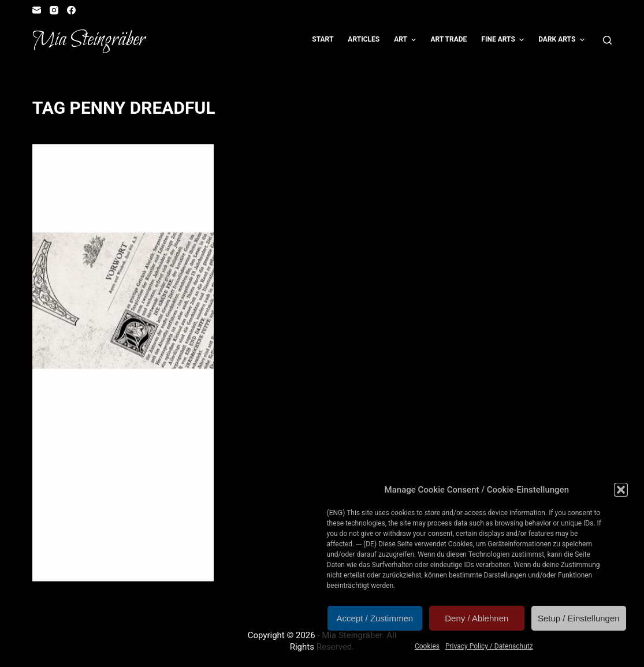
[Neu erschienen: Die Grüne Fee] (123, 301)
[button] (621, 490)
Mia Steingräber (89, 40)
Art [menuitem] (406, 40)
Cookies (427, 646)
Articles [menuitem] (364, 39)
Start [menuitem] (323, 39)
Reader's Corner (130, 167)
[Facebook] (71, 10)
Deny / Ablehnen (477, 618)
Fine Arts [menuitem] (504, 40)
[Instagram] (54, 10)
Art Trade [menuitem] (448, 39)
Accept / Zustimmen (375, 618)
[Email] (37, 10)
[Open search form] (607, 40)
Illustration (73, 167)
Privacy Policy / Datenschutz (489, 646)
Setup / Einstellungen (579, 618)
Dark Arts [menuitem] (563, 40)
